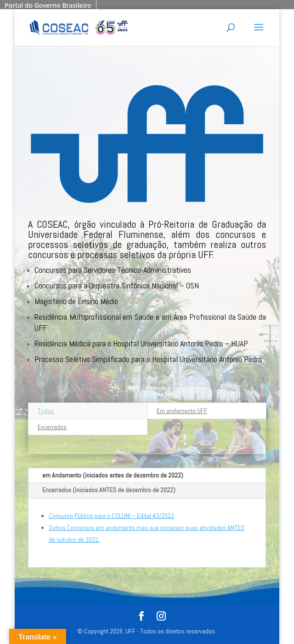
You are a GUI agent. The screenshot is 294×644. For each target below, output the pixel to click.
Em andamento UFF (182, 411)
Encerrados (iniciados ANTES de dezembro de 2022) (109, 490)
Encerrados (52, 427)
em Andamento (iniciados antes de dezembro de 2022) (113, 475)
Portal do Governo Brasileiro (48, 5)
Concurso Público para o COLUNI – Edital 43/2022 (111, 516)
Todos (46, 411)
